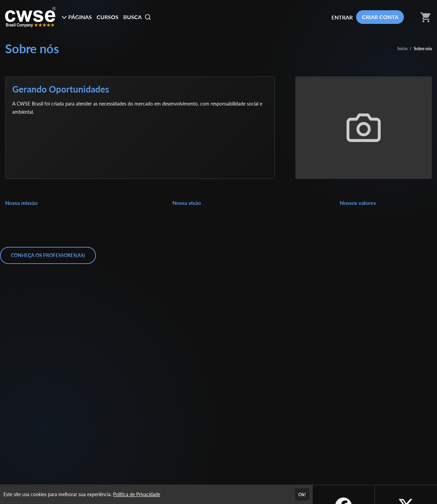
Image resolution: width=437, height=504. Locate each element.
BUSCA (137, 17)
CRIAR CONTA (380, 17)
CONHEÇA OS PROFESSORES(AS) (48, 255)
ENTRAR (342, 17)
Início (403, 49)
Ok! (302, 494)
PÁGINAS (77, 17)
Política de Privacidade (137, 494)
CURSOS (108, 17)
